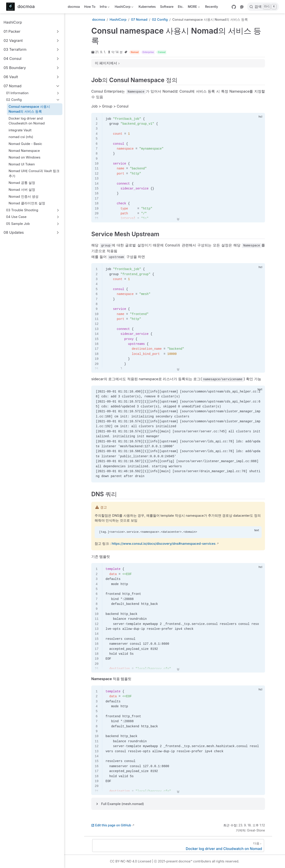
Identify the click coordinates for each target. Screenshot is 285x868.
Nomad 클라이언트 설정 (27, 203)
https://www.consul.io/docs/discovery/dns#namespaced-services (163, 544)
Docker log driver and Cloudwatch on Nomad (27, 121)
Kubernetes (147, 7)
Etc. (181, 7)
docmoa (74, 7)
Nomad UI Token (22, 164)
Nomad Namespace (24, 151)
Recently (212, 7)
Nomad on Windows (25, 157)
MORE (193, 7)
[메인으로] (20, 7)
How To (90, 7)
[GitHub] (234, 7)
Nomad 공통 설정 (22, 183)
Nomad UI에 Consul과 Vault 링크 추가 (34, 173)
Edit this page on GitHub (111, 825)
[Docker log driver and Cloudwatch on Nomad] (178, 846)
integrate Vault (20, 130)
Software (167, 7)
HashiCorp (124, 7)
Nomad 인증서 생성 (24, 196)
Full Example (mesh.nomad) (122, 804)
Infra (104, 7)
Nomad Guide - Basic (25, 144)
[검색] (263, 7)
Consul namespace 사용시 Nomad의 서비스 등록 (29, 109)
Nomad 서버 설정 (22, 190)
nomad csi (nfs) (21, 137)
